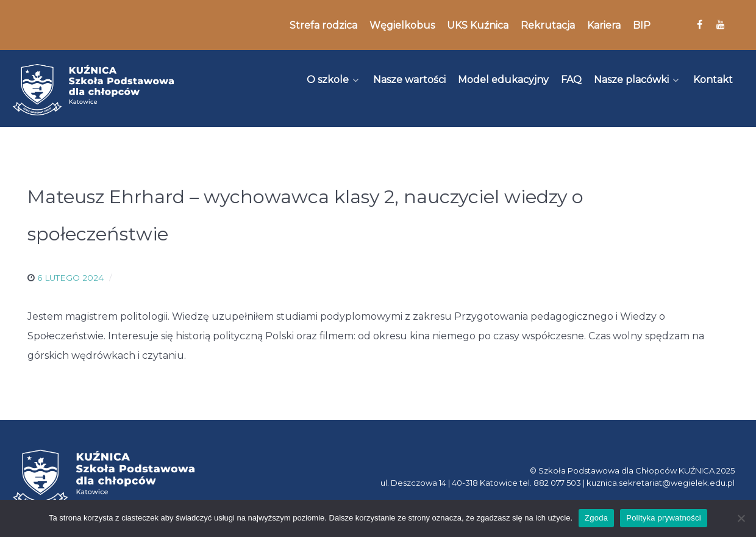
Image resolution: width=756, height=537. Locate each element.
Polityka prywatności (664, 518)
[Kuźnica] (93, 90)
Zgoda (596, 518)
